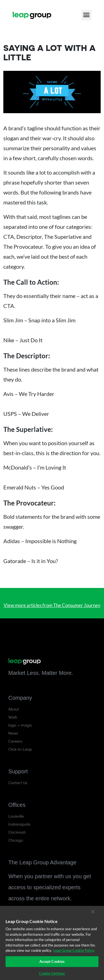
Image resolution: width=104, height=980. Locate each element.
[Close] (93, 912)
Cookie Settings (52, 973)
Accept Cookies (52, 961)
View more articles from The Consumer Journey (52, 605)
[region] (52, 943)
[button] (87, 14)
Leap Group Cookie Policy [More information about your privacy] (74, 950)
